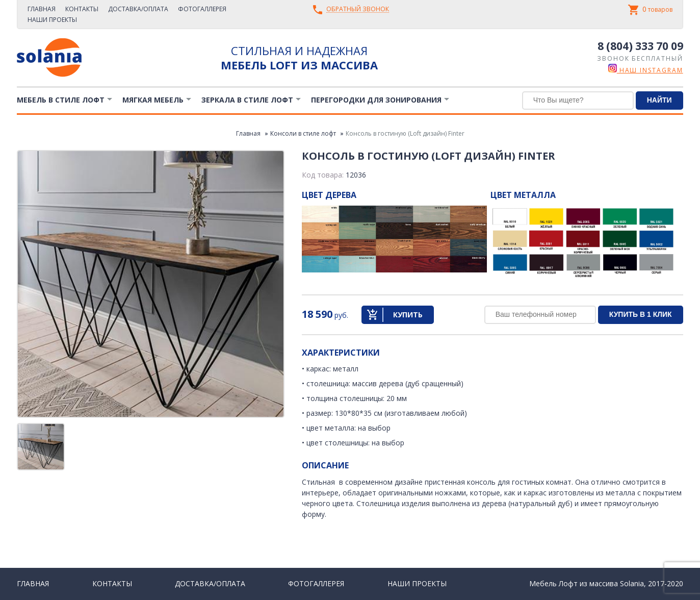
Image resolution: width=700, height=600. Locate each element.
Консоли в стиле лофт (303, 133)
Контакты (82, 9)
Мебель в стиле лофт (61, 100)
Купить (408, 315)
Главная (42, 9)
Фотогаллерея (202, 9)
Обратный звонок (358, 9)
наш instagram (646, 70)
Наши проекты (52, 20)
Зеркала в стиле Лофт (247, 100)
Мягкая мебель (153, 100)
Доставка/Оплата (138, 9)
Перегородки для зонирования (376, 100)
